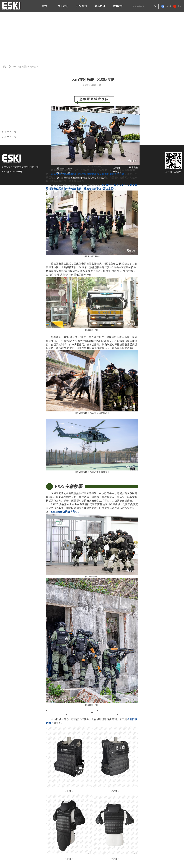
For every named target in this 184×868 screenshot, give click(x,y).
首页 (5, 67)
